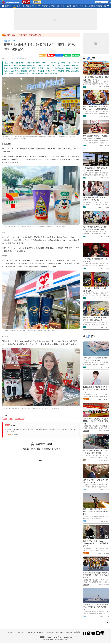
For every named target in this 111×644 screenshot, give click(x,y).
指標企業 (92, 6)
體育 (39, 6)
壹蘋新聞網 (7, 41)
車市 (82, 6)
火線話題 (52, 6)
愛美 (58, 6)
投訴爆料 (60, 632)
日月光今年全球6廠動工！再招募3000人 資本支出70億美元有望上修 (96, 421)
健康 (105, 6)
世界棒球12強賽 (19, 418)
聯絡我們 (21, 632)
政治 (18, 6)
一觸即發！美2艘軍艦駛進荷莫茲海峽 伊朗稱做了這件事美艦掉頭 (96, 607)
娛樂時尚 (8, 6)
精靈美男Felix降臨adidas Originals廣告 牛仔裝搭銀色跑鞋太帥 (96, 543)
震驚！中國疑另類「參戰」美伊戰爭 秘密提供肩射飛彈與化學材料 (95, 512)
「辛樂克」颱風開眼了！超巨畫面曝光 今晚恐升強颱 (27, 35)
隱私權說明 (31, 632)
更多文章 (16, 435)
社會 (23, 6)
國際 (27, 6)
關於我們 (11, 632)
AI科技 (63, 6)
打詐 (86, 6)
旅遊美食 (76, 6)
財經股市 (33, 6)
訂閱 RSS (8, 435)
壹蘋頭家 (99, 6)
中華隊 (5, 418)
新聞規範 (40, 632)
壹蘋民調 (45, 6)
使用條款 (50, 632)
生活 (14, 6)
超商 (11, 418)
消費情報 (69, 632)
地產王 (69, 6)
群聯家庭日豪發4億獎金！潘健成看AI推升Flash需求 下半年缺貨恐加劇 (96, 575)
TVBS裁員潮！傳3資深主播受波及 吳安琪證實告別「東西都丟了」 (95, 389)
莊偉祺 (19, 59)
